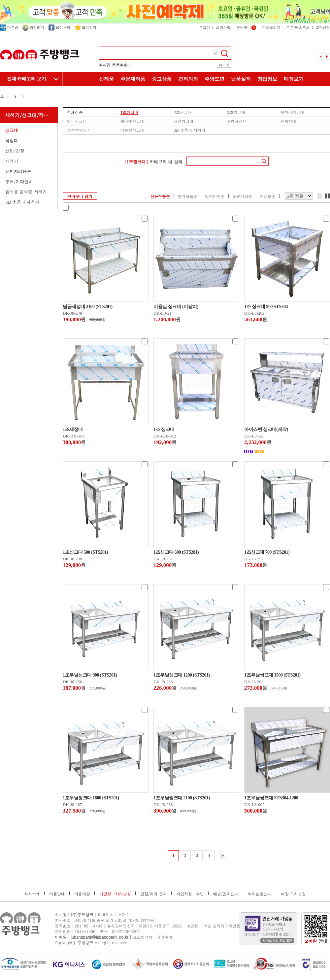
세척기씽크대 (292, 112)
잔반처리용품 (18, 171)
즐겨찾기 (85, 28)
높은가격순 (242, 196)
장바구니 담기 (80, 196)
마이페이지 (271, 28)
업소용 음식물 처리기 (26, 192)
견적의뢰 (188, 79)
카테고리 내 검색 (153, 162)
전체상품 (75, 112)
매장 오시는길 (293, 894)
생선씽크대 (183, 121)
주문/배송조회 (298, 28)
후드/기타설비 (19, 181)
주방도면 (214, 79)
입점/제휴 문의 (154, 894)
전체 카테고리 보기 (27, 79)
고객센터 (323, 28)
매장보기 (294, 79)
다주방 (9, 28)
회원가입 (223, 28)
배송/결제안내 (226, 894)
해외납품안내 (260, 894)
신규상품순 (160, 196)
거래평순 (268, 196)
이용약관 (82, 894)
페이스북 (59, 28)
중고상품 (162, 79)
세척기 (12, 161)
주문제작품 (133, 79)
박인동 (235, 926)
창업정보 (267, 79)
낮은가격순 (215, 196)
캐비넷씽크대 (132, 121)
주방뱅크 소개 (165, 93)
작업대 (12, 140)
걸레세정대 (237, 121)
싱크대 (12, 130)
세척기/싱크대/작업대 (29, 115)
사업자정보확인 (190, 894)
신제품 (106, 79)
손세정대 (288, 121)
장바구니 (246, 28)
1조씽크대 (130, 112)
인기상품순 (187, 196)
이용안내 (57, 894)
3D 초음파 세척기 (22, 202)
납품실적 (241, 79)
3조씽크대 (236, 112)
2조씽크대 (183, 112)
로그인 (204, 28)
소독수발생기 (79, 130)
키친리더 (33, 28)
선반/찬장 (15, 151)
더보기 (224, 65)
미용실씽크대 (132, 130)
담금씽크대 (77, 121)
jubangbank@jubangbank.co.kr (99, 937)
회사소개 (32, 894)
